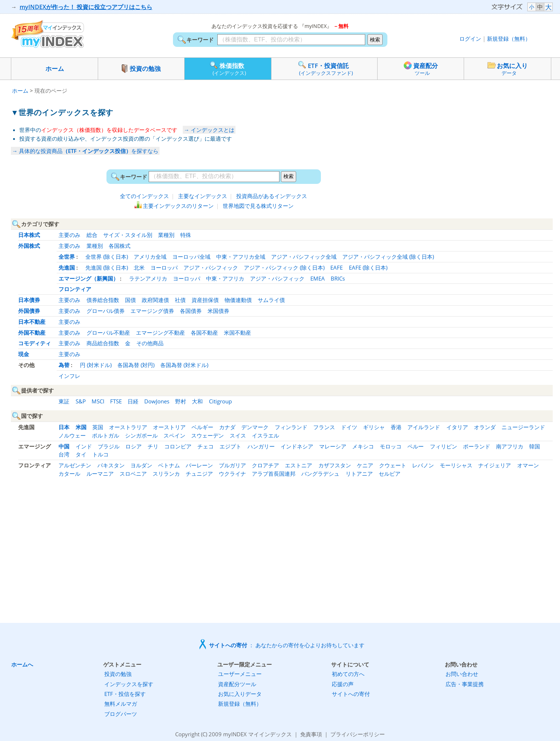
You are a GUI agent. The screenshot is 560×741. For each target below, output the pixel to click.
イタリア (457, 427)
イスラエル (265, 435)
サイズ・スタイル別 (128, 235)
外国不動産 (32, 333)
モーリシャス (456, 465)
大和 (197, 401)
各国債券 (191, 311)
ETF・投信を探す (125, 694)
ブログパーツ (121, 714)
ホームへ (22, 664)
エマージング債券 (152, 311)
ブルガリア (232, 465)
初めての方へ (348, 674)
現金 (24, 354)
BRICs (338, 278)
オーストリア (169, 427)
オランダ (485, 427)
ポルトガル (106, 435)
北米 (139, 267)
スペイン (174, 435)
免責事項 (311, 734)
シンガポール (141, 435)
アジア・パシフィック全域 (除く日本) (388, 257)
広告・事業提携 (465, 684)
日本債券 (29, 300)
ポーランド (477, 446)
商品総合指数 (103, 343)
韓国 (535, 446)
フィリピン (444, 446)
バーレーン (199, 465)
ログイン (470, 39)
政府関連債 (155, 300)
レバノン (423, 465)
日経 (133, 401)
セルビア (390, 474)
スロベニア (133, 474)
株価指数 (228, 68)
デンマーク (255, 427)
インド (84, 446)
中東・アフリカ (225, 278)
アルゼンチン (75, 465)
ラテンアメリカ (148, 278)
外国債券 (29, 311)
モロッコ (391, 446)
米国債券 (218, 311)
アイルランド (424, 427)
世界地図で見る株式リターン (258, 206)
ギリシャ (374, 427)
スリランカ (166, 474)
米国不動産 (237, 333)
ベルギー (202, 427)
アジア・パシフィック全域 (304, 257)
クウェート (393, 465)
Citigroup (220, 401)
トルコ (100, 454)
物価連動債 (238, 300)
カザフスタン (335, 465)
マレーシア (333, 446)
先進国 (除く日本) (107, 267)
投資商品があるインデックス (272, 196)
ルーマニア (100, 474)
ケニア (365, 465)
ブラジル (109, 446)
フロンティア (75, 289)
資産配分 (421, 68)
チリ (153, 446)
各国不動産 (204, 333)
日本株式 (29, 235)
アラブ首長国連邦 (274, 474)
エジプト (230, 446)
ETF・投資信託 (325, 68)
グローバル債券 (106, 311)
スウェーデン (208, 435)
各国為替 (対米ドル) (184, 365)
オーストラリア (128, 427)
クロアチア (265, 465)
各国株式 (120, 246)
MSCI (98, 401)
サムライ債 (271, 300)
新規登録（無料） (509, 39)
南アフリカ (510, 446)
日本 (64, 427)
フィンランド (291, 427)
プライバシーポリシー (358, 734)
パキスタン (111, 465)
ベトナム (169, 465)
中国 (64, 446)
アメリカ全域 (150, 257)
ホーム (55, 69)
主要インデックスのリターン (178, 206)
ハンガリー (261, 446)
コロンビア (178, 446)
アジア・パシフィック (211, 267)
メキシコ (363, 446)
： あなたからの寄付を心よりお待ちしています (287, 645)
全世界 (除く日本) (107, 257)
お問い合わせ (462, 674)
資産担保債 (205, 300)
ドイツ (349, 427)
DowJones (157, 401)
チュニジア (199, 474)
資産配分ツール (237, 684)
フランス (324, 427)
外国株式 (29, 246)
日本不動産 (32, 322)
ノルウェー (72, 435)
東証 (64, 401)
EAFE (337, 267)
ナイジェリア (495, 465)
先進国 (67, 267)
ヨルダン (141, 465)
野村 (181, 401)
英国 (98, 427)
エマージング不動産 (160, 333)
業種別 (166, 235)
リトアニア (359, 474)
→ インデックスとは (209, 130)
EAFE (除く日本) (368, 267)
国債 (130, 300)
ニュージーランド (523, 427)
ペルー (416, 446)
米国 (81, 427)
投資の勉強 (141, 69)
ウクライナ (232, 474)
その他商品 (150, 343)
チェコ (206, 446)
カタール (69, 474)
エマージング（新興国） (88, 278)
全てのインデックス (144, 196)
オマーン (528, 465)
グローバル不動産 (108, 333)
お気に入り (507, 69)
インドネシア (297, 446)
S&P (81, 401)
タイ (81, 454)
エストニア (299, 465)
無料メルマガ (121, 704)
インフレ (69, 376)
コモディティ (35, 343)
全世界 (67, 257)
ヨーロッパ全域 (191, 257)
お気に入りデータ (240, 694)
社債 (180, 300)
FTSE (116, 401)
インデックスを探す (129, 684)
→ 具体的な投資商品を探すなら (85, 151)
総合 (92, 235)
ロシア (134, 446)
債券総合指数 (103, 300)
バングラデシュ (320, 474)
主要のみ (69, 235)
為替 (64, 365)
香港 (396, 427)
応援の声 (343, 684)
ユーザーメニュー (240, 674)
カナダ (227, 427)
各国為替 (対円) (136, 365)
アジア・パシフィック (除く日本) (284, 267)
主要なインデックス (203, 196)
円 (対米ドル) (96, 365)
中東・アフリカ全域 (241, 257)
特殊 (186, 235)
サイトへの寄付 (351, 694)
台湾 (64, 454)
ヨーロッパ (164, 267)
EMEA (318, 278)
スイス (238, 435)
